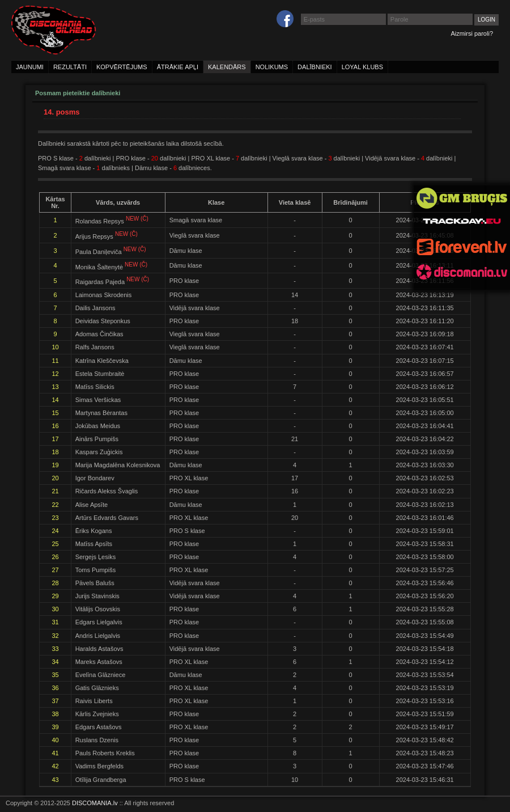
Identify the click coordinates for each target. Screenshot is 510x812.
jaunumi (30, 67)
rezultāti (70, 67)
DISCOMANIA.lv (95, 803)
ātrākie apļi (178, 67)
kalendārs (227, 67)
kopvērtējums (122, 67)
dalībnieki (315, 67)
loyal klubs (362, 67)
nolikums (272, 67)
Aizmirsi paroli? (472, 33)
